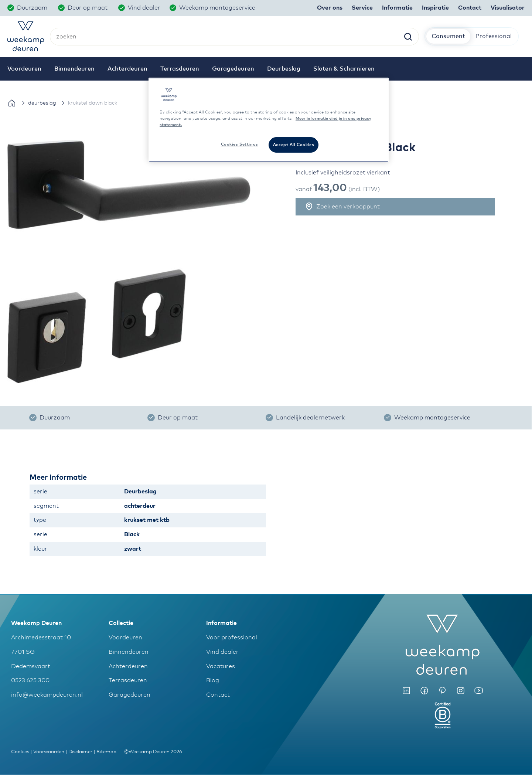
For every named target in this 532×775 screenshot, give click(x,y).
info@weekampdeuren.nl (47, 695)
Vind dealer (144, 8)
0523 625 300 (30, 680)
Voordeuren (125, 638)
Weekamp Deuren (36, 623)
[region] (269, 120)
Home (12, 103)
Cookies (20, 752)
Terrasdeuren (128, 680)
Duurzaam (33, 8)
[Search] (408, 37)
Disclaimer (80, 752)
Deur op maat (88, 8)
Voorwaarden (49, 752)
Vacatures (221, 666)
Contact (218, 695)
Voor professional (232, 638)
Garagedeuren (129, 695)
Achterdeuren (128, 666)
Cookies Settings (240, 144)
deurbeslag (42, 103)
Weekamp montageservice (218, 8)
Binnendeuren (129, 652)
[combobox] (234, 37)
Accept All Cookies (294, 145)
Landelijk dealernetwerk (310, 418)
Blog (213, 680)
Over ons (330, 8)
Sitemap (106, 752)
